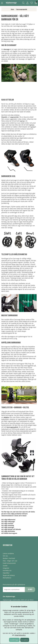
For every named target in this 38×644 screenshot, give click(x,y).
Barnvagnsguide (22, 9)
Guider (5, 566)
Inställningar (14, 640)
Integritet (6, 568)
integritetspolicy (20, 635)
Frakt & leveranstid (9, 563)
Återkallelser (7, 578)
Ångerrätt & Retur (9, 575)
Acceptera (25, 640)
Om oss (5, 556)
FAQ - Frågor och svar (10, 561)
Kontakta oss (7, 570)
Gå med (30, 589)
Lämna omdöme (8, 553)
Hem (12, 9)
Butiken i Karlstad (9, 558)
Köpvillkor (6, 573)
